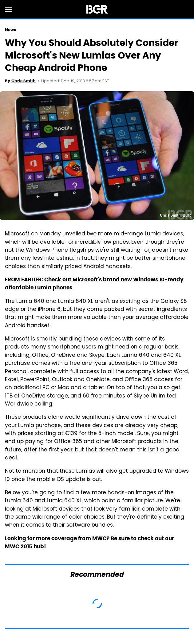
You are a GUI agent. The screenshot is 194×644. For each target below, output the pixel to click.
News (10, 30)
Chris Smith (24, 81)
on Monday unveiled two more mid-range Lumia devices (107, 234)
